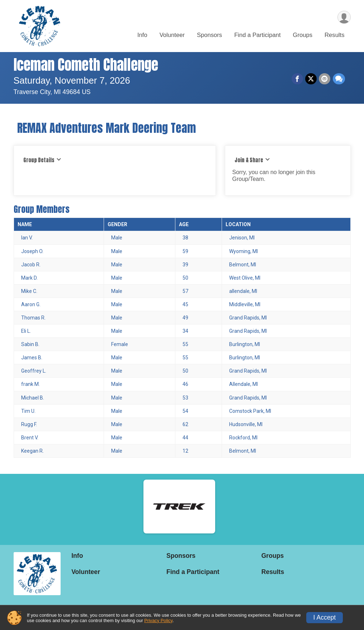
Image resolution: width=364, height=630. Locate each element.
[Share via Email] (325, 79)
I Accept (325, 617)
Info (142, 35)
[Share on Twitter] (311, 79)
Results (334, 35)
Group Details (42, 160)
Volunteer (172, 35)
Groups (303, 35)
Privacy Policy (158, 620)
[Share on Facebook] (298, 79)
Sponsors (209, 35)
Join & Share (252, 160)
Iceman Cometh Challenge (86, 65)
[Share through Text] (339, 79)
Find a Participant (257, 35)
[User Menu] (344, 17)
